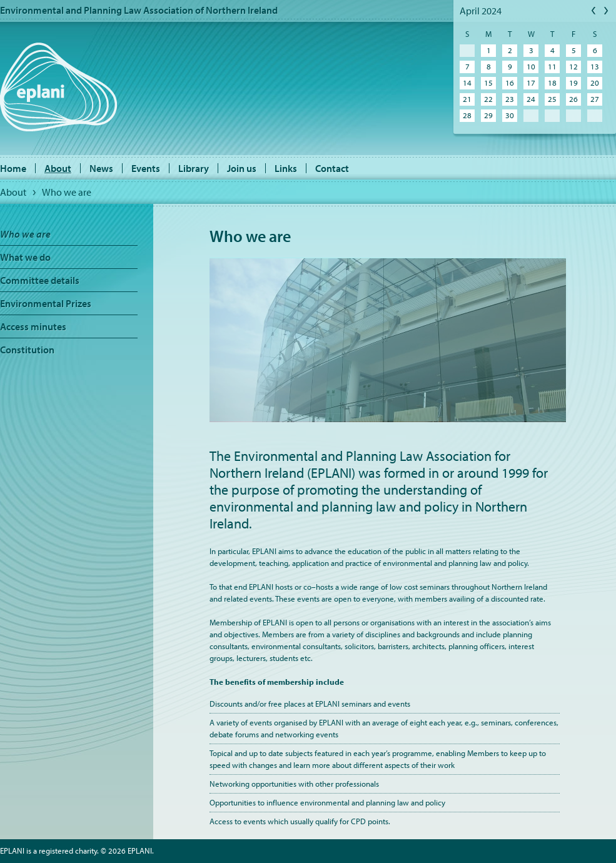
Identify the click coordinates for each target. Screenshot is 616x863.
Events (146, 168)
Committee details (40, 280)
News (101, 168)
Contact (332, 168)
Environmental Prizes (46, 303)
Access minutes (33, 326)
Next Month (607, 11)
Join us (242, 168)
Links (286, 168)
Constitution (27, 350)
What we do (25, 257)
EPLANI (58, 87)
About (58, 168)
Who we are (67, 192)
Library (194, 168)
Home (13, 168)
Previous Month (594, 11)
